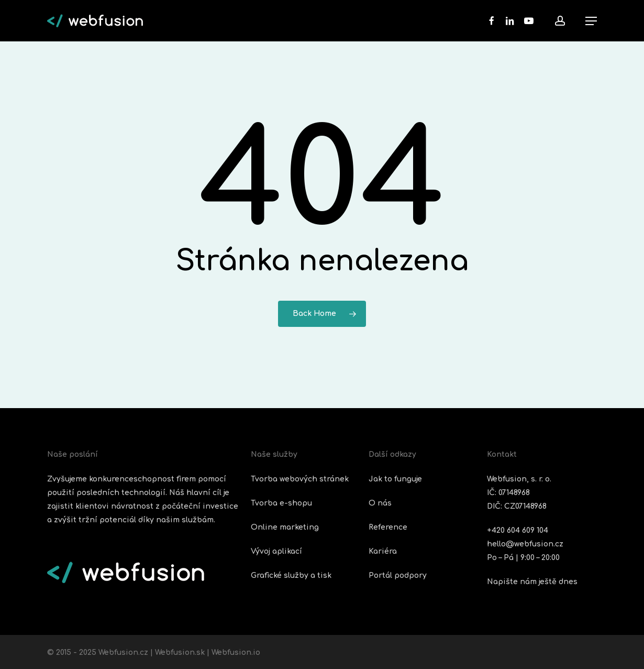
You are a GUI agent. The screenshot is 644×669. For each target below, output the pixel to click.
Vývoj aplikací (276, 551)
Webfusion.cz (123, 652)
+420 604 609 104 (518, 530)
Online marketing (285, 527)
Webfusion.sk (180, 652)
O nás (380, 503)
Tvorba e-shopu (281, 503)
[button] (591, 21)
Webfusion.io (236, 652)
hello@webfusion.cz (525, 544)
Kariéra (383, 551)
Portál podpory (398, 575)
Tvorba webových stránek (300, 479)
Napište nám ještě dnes (532, 582)
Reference (388, 527)
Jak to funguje (395, 479)
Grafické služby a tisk (291, 575)
